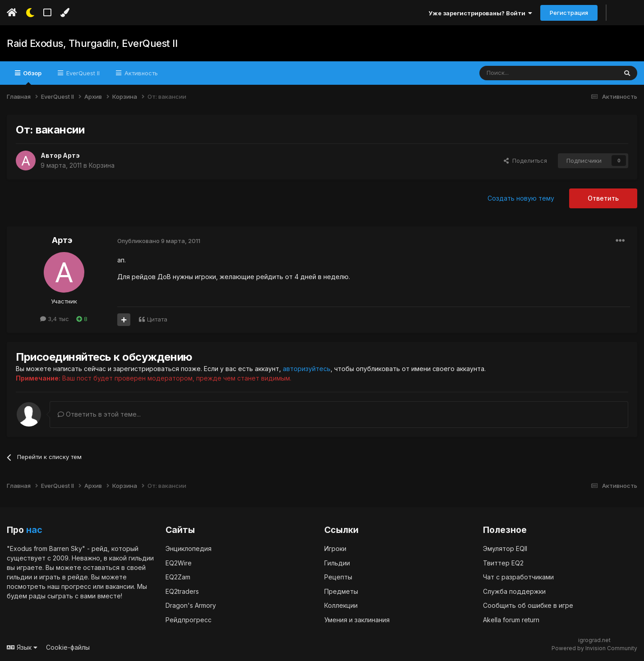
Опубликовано (159, 241)
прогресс (76, 586)
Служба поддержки (514, 591)
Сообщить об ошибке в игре (528, 605)
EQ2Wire (179, 562)
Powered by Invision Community (594, 648)
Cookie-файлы (68, 647)
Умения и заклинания (357, 619)
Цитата (157, 319)
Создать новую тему (521, 198)
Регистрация (569, 13)
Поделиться (525, 161)
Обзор (32, 77)
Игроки (335, 548)
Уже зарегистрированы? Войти (480, 13)
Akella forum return (511, 619)
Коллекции (341, 605)
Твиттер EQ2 (503, 562)
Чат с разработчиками (518, 576)
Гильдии (337, 562)
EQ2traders (182, 591)
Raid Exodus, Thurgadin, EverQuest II (92, 43)
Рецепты (338, 576)
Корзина (102, 165)
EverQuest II (82, 73)
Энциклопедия (189, 548)
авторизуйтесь (307, 369)
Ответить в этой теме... (99, 414)
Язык (22, 647)
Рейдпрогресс (189, 619)
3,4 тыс (55, 319)
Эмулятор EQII (505, 548)
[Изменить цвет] (65, 13)
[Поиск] (527, 73)
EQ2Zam (178, 576)
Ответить (603, 198)
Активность (140, 73)
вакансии (120, 586)
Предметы (341, 591)
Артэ (72, 155)
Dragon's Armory (191, 605)
